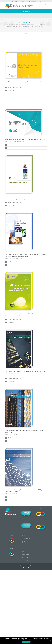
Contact (22, 552)
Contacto (23, 535)
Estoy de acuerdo (26, 642)
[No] (50, 640)
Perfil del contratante (25, 538)
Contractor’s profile (25, 555)
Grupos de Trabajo (25, 546)
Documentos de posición (24, 542)
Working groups (24, 560)
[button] (26, 88)
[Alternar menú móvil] (46, 5)
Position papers (24, 558)
